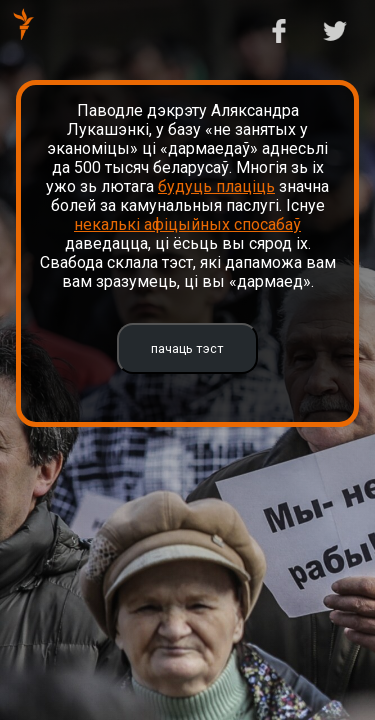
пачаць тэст (187, 348)
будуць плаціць (216, 186)
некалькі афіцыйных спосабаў (187, 224)
